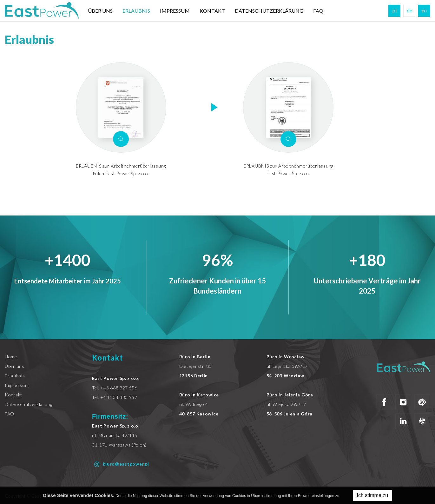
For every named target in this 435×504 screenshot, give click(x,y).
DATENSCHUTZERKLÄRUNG (269, 11)
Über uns (100, 11)
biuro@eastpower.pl (121, 464)
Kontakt (212, 11)
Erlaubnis (136, 11)
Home (11, 357)
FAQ (318, 11)
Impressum (175, 11)
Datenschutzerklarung (29, 404)
